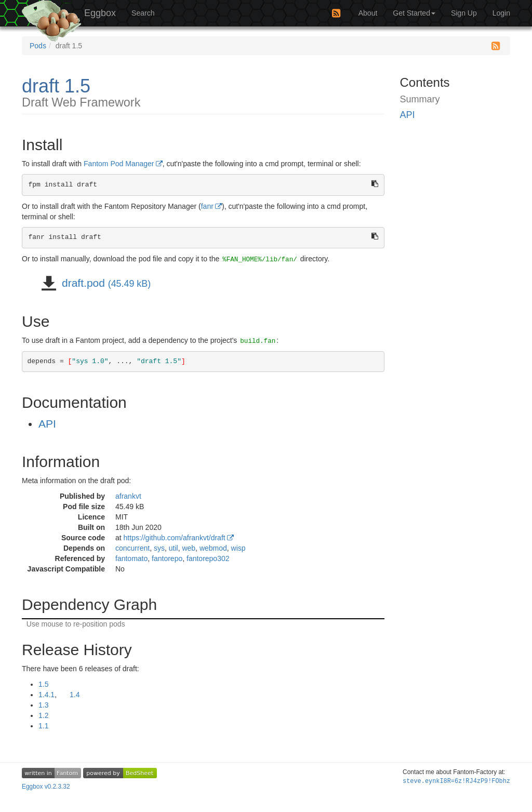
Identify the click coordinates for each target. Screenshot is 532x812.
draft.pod (105, 283)
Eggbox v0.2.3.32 (46, 787)
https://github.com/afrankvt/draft (175, 538)
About (368, 13)
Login (501, 13)
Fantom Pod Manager (119, 164)
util (174, 548)
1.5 (43, 684)
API (47, 424)
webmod (213, 548)
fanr (207, 206)
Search (143, 13)
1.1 (43, 726)
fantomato (131, 558)
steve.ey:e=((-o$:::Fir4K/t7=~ (456, 781)
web (189, 548)
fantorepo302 (208, 558)
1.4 (75, 695)
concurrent (132, 548)
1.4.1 (46, 695)
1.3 (43, 705)
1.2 (43, 715)
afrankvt (128, 496)
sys (159, 548)
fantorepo (167, 558)
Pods (38, 46)
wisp (238, 548)
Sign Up (464, 13)
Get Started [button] (414, 13)
